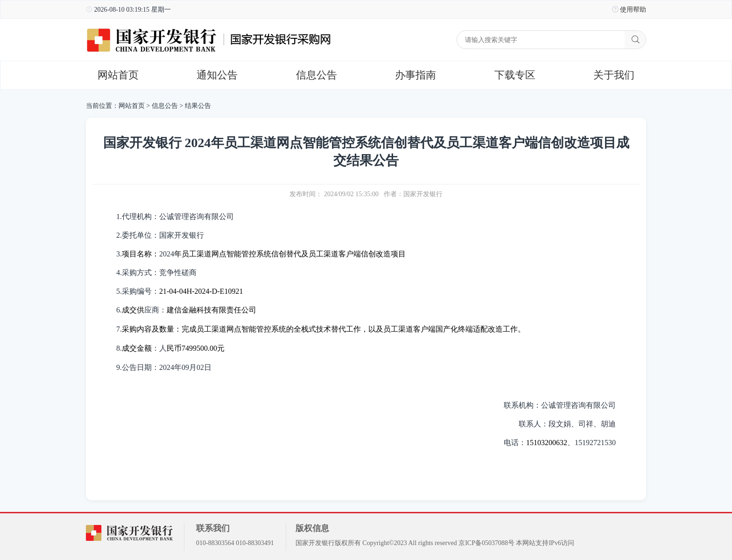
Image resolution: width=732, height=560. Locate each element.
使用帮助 (633, 10)
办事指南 (415, 75)
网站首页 (118, 75)
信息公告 (317, 75)
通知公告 (217, 75)
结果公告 (198, 106)
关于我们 (614, 75)
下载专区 (515, 75)
